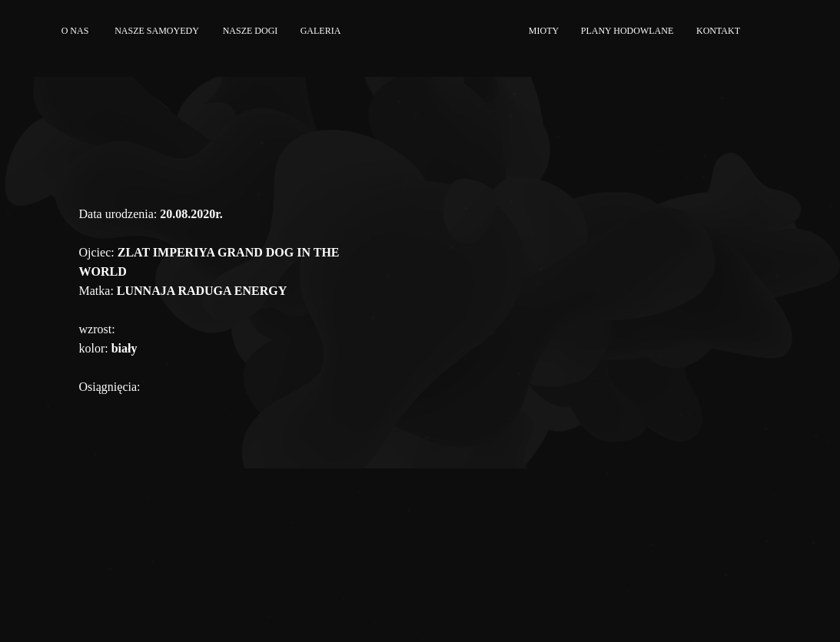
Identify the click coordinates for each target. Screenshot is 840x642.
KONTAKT (718, 31)
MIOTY (544, 31)
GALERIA (321, 31)
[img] (769, 31)
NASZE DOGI (251, 31)
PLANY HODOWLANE (628, 31)
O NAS (75, 31)
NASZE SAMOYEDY (157, 31)
